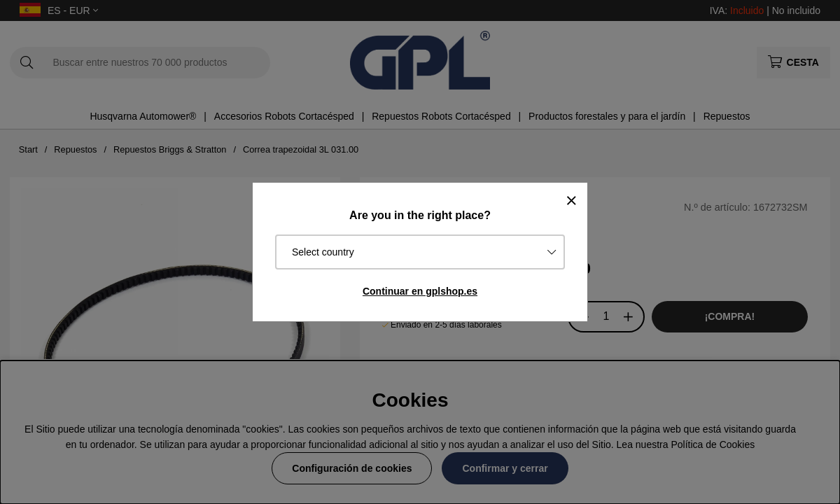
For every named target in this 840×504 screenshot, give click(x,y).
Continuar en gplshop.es (420, 291)
